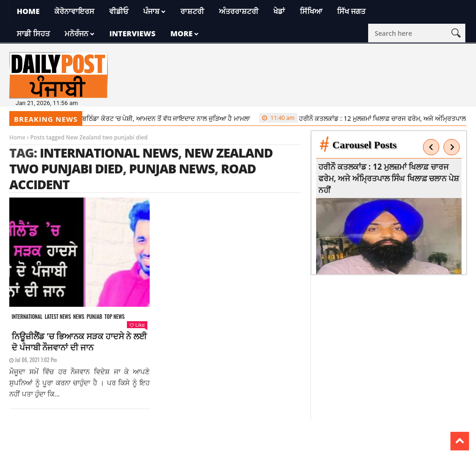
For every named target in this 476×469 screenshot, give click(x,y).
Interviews (132, 33)
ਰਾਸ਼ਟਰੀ (192, 11)
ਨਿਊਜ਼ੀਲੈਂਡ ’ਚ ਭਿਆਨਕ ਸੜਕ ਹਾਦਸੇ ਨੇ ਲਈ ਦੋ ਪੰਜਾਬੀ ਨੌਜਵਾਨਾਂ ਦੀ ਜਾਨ (79, 342)
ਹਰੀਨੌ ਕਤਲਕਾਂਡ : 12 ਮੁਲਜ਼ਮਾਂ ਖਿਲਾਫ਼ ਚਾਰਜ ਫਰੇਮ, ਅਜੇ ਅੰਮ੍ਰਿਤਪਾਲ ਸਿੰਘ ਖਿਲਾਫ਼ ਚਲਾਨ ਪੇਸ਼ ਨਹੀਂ (389, 178)
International (27, 317)
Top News (115, 317)
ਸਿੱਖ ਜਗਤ (351, 11)
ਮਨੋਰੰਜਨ (76, 33)
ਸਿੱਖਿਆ (311, 11)
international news (109, 153)
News (79, 317)
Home (28, 11)
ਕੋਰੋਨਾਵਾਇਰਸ (74, 11)
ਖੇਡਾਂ (279, 11)
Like (137, 325)
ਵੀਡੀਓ (119, 11)
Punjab (94, 317)
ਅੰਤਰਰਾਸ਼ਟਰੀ (239, 11)
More (181, 33)
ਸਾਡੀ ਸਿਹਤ (33, 33)
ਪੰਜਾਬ (151, 11)
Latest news (58, 317)
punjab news (172, 168)
